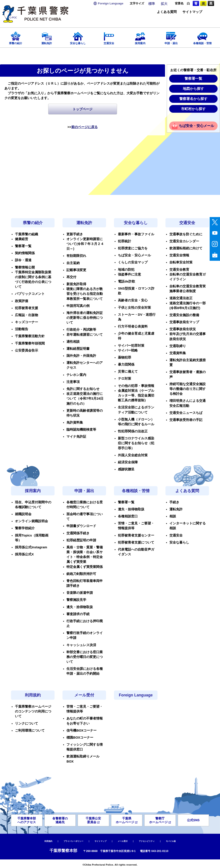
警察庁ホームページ (160, 820)
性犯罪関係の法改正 (133, 431)
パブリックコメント (30, 294)
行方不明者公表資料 (133, 326)
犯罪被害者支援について (136, 542)
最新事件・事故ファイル (136, 234)
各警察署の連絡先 (60, 820)
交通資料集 (178, 353)
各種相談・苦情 (202, 37)
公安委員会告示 (27, 350)
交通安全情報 (179, 255)
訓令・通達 (23, 260)
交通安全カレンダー (184, 241)
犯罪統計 (125, 241)
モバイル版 (171, 841)
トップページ (82, 109)
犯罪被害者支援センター (136, 535)
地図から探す (193, 89)
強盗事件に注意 (129, 274)
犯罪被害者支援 (27, 308)
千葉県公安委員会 (93, 820)
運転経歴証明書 (78, 349)
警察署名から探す (193, 99)
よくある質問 (167, 12)
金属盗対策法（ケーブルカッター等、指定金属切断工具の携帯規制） (136, 395)
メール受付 (84, 695)
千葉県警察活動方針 (30, 336)
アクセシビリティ (147, 841)
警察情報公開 (25, 267)
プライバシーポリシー (73, 841)
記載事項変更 (76, 270)
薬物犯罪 (125, 357)
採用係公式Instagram (31, 547)
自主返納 (73, 263)
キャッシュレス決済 (81, 645)
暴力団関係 (126, 364)
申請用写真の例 (78, 306)
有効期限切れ (76, 256)
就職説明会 (23, 514)
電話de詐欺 (126, 281)
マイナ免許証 (76, 437)
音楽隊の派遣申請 (80, 593)
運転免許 (47, 37)
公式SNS (193, 820)
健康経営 (22, 239)
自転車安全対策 (181, 262)
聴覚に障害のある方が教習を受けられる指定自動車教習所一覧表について (85, 294)
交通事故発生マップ (184, 322)
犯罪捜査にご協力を (133, 248)
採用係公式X (24, 554)
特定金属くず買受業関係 (85, 567)
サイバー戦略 (128, 350)
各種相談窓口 (128, 516)
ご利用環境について (30, 730)
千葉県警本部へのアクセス (27, 820)
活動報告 (22, 329)
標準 (152, 4)
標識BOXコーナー (80, 738)
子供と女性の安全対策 (134, 308)
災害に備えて (128, 371)
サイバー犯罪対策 (131, 346)
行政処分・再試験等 (81, 330)
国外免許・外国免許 (81, 356)
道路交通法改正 (181, 298)
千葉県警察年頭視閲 (30, 343)
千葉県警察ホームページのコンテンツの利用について (33, 711)
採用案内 (140, 37)
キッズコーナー (27, 322)
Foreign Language (136, 695)
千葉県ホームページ (127, 820)
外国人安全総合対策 (133, 455)
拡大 (164, 4)
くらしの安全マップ (133, 262)
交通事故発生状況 (183, 329)
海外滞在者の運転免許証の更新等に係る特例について (85, 318)
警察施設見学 (76, 600)
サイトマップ (192, 12)
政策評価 (22, 301)
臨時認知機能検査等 (81, 429)
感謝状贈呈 (126, 469)
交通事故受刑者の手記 (186, 420)
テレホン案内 (76, 375)
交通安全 (109, 37)
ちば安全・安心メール (196, 126)
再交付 (71, 277)
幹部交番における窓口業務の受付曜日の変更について (85, 657)
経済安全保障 (128, 462)
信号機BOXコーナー (82, 730)
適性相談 (73, 342)
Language (111, 3)
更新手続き (75, 234)
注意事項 (73, 382)
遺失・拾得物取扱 (80, 607)
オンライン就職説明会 (31, 521)
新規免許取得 (76, 284)
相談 (173, 516)
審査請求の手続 (78, 614)
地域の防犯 (126, 270)
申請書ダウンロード (81, 526)
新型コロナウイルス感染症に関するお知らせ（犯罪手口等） (136, 443)
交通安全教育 (179, 270)
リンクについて (27, 723)
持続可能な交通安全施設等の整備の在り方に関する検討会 (188, 389)
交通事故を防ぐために (186, 234)
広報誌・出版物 (27, 315)
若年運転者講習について (85, 335)
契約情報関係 (25, 253)
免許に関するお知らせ (83, 389)
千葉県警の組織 (27, 234)
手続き (174, 502)
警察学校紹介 (25, 528)
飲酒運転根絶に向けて (186, 248)
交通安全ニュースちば (186, 413)
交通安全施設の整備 (184, 315)
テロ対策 (125, 379)
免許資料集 (75, 422)
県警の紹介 (16, 37)
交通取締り (178, 346)
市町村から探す (193, 109)
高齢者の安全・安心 (133, 300)
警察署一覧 (193, 79)
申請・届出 (171, 37)
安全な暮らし (78, 37)
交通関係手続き (78, 533)
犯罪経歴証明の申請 (81, 540)
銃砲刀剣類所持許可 (81, 574)
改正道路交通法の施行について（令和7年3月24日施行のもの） (85, 399)
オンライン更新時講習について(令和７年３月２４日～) (85, 244)
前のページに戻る (84, 127)
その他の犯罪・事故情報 (136, 386)
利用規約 (33, 695)
